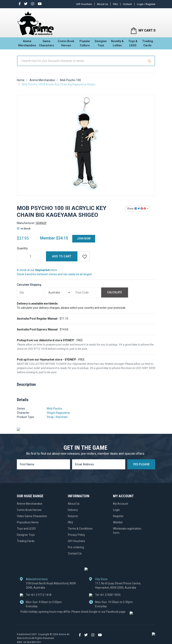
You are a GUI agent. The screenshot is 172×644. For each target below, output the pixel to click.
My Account (121, 503)
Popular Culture (85, 43)
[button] (84, 256)
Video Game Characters (32, 516)
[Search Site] (150, 61)
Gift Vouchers (84, 4)
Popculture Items (28, 522)
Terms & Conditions (80, 528)
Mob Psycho (54, 409)
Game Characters (46, 43)
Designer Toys (101, 43)
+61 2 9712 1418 (39, 595)
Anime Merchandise (27, 43)
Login (116, 510)
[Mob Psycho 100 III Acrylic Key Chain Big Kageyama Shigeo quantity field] (30, 256)
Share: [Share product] (137, 209)
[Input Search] (82, 61)
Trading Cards (148, 43)
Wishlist (118, 522)
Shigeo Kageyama (58, 413)
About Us (102, 4)
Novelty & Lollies (117, 43)
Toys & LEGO (133, 43)
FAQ (115, 4)
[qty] (30, 292)
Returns (73, 516)
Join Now (84, 238)
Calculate (115, 292)
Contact (127, 4)
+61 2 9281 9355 (108, 595)
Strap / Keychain (57, 417)
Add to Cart (62, 256)
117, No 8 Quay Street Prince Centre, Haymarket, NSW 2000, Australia (118, 585)
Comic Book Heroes (66, 43)
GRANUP (41, 223)
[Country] (58, 292)
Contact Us (75, 553)
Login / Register (146, 4)
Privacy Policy (76, 535)
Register (118, 516)
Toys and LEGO (26, 528)
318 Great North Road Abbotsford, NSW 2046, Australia (51, 585)
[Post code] (86, 292)
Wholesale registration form (127, 530)
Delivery (73, 510)
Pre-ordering (76, 547)
